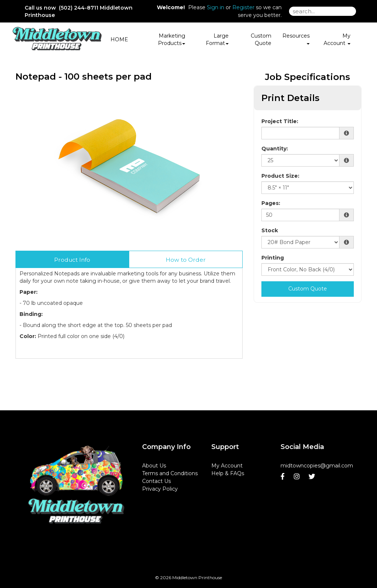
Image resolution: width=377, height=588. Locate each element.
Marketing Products (172, 39)
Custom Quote (261, 39)
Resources (296, 38)
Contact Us (156, 481)
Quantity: (275, 149)
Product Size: (280, 176)
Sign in (216, 7)
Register (243, 7)
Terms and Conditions (170, 473)
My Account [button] (337, 39)
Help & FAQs (228, 473)
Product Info (72, 260)
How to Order (186, 260)
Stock (270, 230)
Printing (273, 258)
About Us (154, 466)
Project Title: (280, 121)
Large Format (217, 39)
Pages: (271, 203)
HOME (119, 39)
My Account (227, 466)
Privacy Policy (160, 489)
